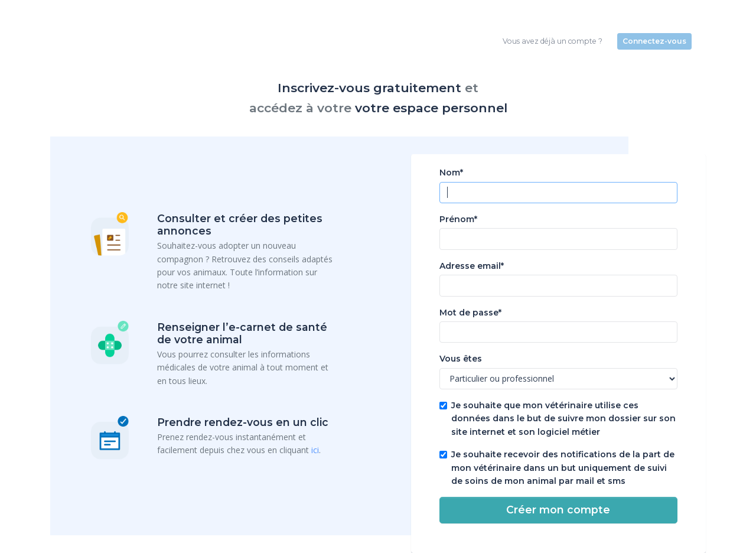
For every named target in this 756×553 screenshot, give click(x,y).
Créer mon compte (558, 510)
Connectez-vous (654, 41)
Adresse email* (472, 266)
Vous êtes (461, 359)
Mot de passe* (470, 313)
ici (315, 450)
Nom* (451, 173)
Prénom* (458, 219)
